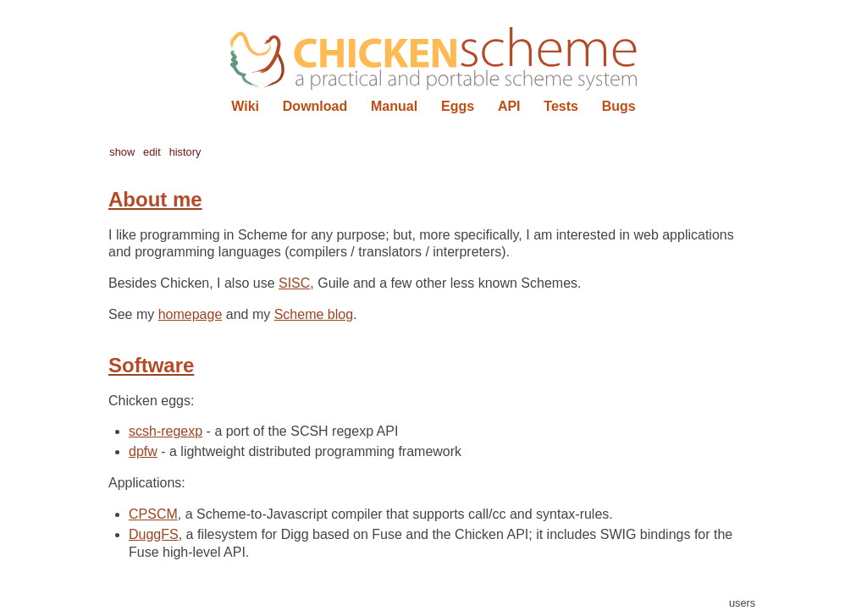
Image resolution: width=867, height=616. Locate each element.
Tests (561, 106)
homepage (191, 314)
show (122, 152)
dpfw (143, 451)
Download (315, 106)
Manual (394, 106)
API (509, 106)
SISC (294, 283)
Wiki (245, 106)
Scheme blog (314, 314)
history (185, 152)
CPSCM (153, 514)
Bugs (619, 106)
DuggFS (154, 534)
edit (152, 152)
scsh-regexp (166, 431)
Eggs (458, 106)
